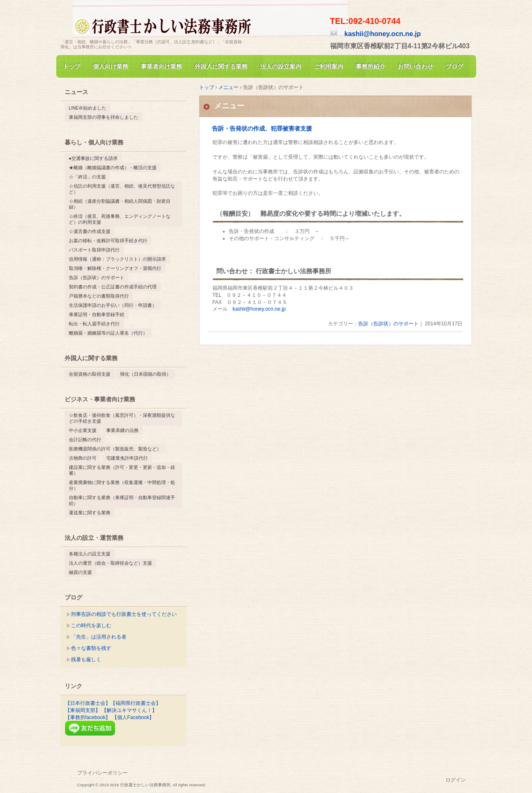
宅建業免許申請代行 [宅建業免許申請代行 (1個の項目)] (127, 458)
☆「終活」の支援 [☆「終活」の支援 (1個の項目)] (87, 177)
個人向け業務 (110, 66)
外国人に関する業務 (221, 66)
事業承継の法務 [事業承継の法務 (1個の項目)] (122, 430)
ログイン (456, 780)
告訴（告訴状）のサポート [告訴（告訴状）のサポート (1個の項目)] (97, 277)
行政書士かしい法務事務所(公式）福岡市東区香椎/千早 (157, 22)
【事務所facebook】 (88, 717)
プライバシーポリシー (102, 773)
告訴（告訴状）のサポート (388, 324)
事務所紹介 (370, 66)
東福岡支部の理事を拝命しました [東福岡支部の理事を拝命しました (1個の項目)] (104, 117)
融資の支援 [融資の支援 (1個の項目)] (80, 572)
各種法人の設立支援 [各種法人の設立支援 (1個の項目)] (90, 554)
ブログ (454, 66)
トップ (71, 66)
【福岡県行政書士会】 (136, 703)
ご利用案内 (328, 66)
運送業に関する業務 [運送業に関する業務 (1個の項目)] (90, 513)
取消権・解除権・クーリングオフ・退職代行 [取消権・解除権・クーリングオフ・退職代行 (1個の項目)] (115, 268)
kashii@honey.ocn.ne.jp (376, 34)
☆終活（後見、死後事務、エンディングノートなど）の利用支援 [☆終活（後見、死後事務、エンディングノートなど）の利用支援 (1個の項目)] (120, 219)
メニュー (229, 106)
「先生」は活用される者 (99, 637)
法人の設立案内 (280, 66)
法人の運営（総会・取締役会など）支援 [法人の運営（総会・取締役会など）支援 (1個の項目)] (110, 563)
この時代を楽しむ (91, 626)
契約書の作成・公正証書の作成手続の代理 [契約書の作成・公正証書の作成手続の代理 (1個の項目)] (113, 287)
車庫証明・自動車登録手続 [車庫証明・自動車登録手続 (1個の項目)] (97, 314)
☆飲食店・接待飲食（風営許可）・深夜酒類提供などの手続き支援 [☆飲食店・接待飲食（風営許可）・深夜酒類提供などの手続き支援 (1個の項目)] (122, 418)
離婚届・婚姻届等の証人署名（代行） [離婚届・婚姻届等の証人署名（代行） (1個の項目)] (108, 333)
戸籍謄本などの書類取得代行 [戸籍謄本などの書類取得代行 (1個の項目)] (99, 296)
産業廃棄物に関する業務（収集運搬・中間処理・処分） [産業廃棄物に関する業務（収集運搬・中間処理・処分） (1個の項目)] (122, 485)
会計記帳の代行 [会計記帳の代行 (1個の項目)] (85, 440)
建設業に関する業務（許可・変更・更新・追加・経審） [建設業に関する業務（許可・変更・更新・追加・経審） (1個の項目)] (122, 470)
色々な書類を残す (91, 648)
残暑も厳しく (86, 660)
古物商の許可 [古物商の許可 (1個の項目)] (83, 458)
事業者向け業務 (161, 66)
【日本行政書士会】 (88, 703)
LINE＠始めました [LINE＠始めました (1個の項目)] (88, 108)
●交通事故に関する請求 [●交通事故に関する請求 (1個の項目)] (93, 158)
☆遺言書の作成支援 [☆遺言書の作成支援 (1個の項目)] (90, 231)
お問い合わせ (415, 66)
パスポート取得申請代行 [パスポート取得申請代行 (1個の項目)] (94, 250)
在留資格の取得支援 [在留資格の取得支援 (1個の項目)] (90, 374)
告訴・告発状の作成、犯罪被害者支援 (262, 129)
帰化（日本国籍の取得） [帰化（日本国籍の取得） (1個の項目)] (145, 374)
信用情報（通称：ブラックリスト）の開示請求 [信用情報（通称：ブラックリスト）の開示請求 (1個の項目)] (117, 259)
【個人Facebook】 (133, 717)
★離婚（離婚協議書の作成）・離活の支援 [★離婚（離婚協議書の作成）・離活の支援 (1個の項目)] (113, 167)
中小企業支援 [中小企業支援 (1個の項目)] (83, 430)
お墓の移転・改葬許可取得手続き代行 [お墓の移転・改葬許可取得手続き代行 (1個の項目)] (108, 241)
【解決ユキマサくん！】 (129, 710)
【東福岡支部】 (83, 710)
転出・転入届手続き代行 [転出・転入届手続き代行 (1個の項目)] (94, 324)
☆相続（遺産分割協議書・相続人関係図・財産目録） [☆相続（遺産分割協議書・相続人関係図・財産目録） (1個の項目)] (120, 204)
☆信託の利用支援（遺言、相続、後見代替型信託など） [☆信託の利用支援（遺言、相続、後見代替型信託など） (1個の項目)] (122, 189)
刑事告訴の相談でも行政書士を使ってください (124, 614)
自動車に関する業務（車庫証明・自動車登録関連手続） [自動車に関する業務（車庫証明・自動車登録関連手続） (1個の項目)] (122, 500)
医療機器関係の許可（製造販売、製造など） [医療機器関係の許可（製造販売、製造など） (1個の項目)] (115, 449)
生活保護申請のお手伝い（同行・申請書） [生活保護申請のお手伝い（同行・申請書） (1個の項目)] (113, 305)
